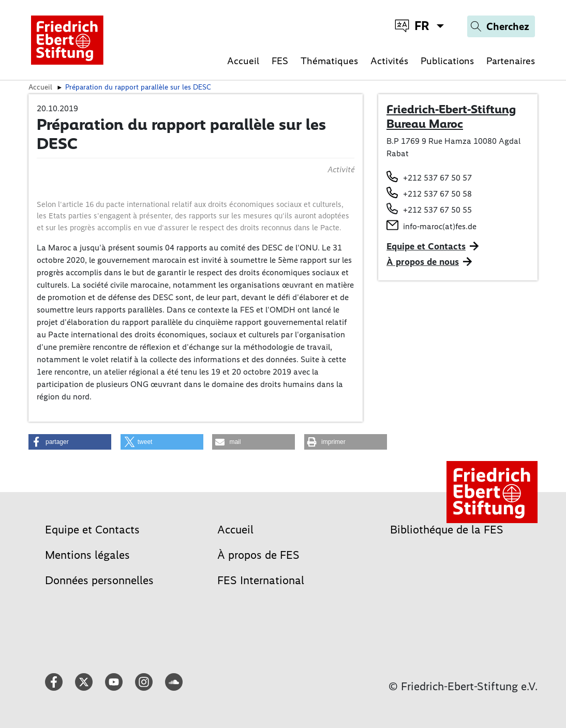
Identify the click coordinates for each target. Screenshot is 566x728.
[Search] (501, 26)
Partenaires (511, 61)
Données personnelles (99, 580)
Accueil (243, 61)
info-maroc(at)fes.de (440, 226)
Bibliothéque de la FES (447, 530)
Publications (447, 61)
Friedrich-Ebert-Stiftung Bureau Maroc (451, 116)
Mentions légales (87, 555)
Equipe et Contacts (426, 246)
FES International (261, 580)
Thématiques (329, 61)
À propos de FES (258, 555)
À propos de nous (423, 262)
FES (280, 61)
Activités (389, 61)
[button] (70, 442)
